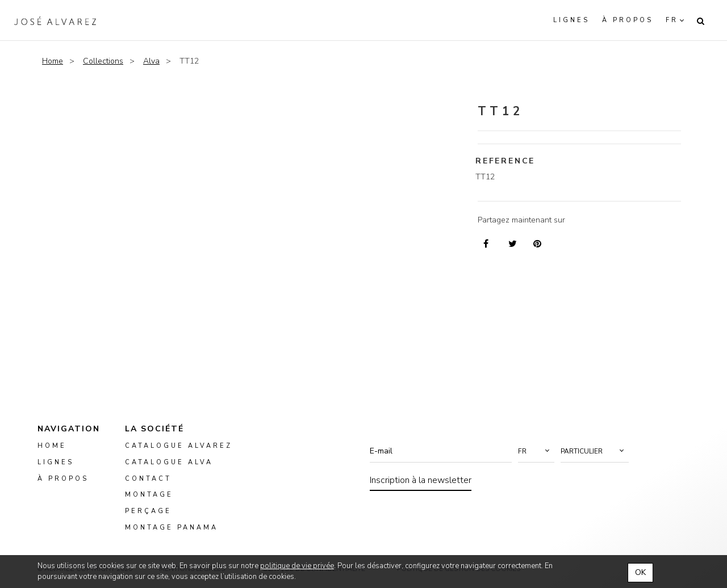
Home (53, 61)
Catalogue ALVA (169, 462)
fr (672, 20)
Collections (103, 61)
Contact (148, 479)
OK (640, 572)
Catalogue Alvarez (179, 446)
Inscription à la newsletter (421, 480)
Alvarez (55, 20)
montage (149, 495)
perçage (148, 511)
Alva (151, 61)
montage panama (172, 528)
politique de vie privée (297, 566)
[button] (536, 451)
